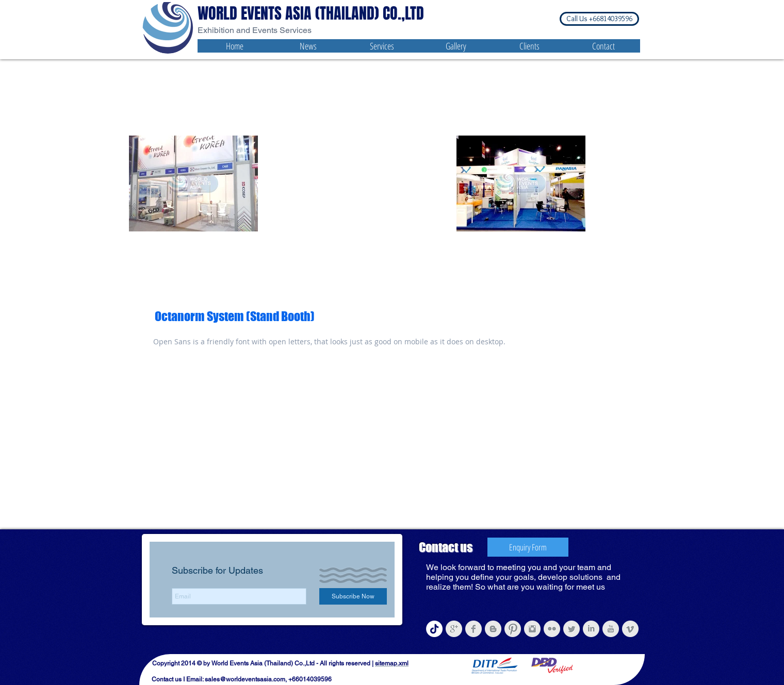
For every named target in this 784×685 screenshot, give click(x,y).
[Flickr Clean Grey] (552, 629)
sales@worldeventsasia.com (245, 679)
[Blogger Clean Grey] (493, 629)
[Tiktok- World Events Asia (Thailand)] (434, 629)
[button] (599, 19)
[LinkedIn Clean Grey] (591, 629)
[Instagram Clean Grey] (532, 629)
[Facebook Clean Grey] (473, 629)
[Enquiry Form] (528, 547)
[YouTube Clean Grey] (611, 629)
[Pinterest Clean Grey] (513, 629)
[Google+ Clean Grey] (454, 629)
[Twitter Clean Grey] (571, 629)
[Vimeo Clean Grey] (630, 629)
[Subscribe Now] (353, 596)
